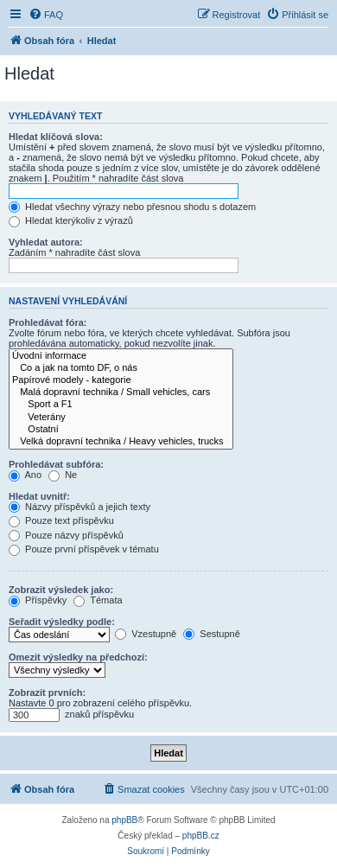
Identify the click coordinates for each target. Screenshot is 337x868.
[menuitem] (46, 15)
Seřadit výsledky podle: (62, 622)
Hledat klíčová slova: (56, 137)
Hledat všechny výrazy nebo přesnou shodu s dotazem (132, 207)
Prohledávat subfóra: (56, 464)
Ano (25, 475)
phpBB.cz (201, 836)
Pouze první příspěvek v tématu (84, 549)
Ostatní (121, 430)
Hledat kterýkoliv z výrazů (71, 220)
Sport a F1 (121, 405)
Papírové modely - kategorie (121, 380)
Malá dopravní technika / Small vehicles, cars (121, 393)
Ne (63, 475)
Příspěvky (38, 600)
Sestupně (212, 634)
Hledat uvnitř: (39, 496)
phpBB (124, 820)
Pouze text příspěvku (61, 520)
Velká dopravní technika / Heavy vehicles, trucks (121, 442)
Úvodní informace (121, 356)
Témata (98, 600)
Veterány (121, 418)
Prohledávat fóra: (48, 322)
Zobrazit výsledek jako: (61, 590)
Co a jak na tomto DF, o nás (121, 368)
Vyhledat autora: (46, 242)
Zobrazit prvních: (47, 692)
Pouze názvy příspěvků (66, 535)
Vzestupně (146, 634)
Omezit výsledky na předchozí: (78, 657)
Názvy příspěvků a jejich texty (79, 507)
